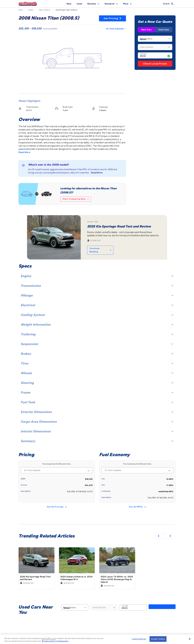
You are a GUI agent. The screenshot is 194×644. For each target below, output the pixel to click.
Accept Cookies (158, 639)
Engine (97, 276)
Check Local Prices (155, 64)
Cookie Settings (139, 639)
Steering (97, 383)
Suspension (97, 344)
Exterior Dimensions (97, 412)
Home (21, 10)
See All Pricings (57, 507)
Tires (97, 363)
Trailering (97, 334)
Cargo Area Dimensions (97, 422)
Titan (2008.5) (45, 10)
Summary (97, 441)
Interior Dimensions (97, 431)
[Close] (190, 639)
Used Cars (164, 30)
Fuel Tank (97, 402)
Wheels (97, 373)
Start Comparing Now (76, 199)
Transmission (97, 286)
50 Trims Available (116, 29)
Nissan (31, 10)
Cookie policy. (62, 641)
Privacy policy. (49, 641)
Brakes (97, 354)
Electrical (97, 305)
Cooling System (97, 315)
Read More (24, 152)
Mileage (97, 295)
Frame (97, 392)
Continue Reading (100, 250)
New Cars (146, 30)
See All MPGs (137, 507)
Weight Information (97, 324)
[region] (97, 639)
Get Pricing (113, 18)
